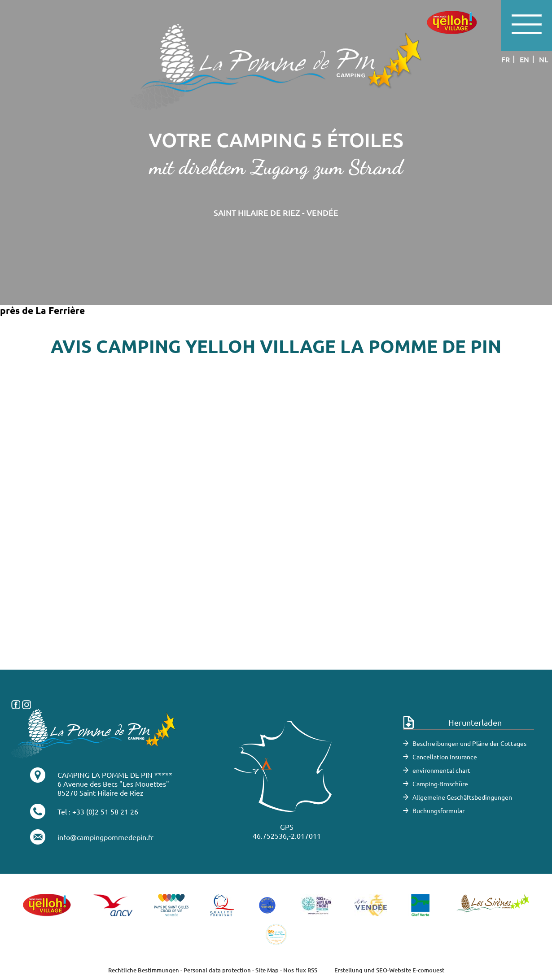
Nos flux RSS (300, 970)
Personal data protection (217, 970)
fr (506, 59)
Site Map (267, 970)
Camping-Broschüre (440, 784)
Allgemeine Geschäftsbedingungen (462, 797)
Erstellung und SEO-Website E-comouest (389, 970)
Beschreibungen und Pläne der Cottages (469, 743)
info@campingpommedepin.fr (105, 837)
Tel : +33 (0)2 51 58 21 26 (98, 811)
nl (544, 59)
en (524, 59)
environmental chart (441, 770)
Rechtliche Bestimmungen (144, 970)
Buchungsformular (438, 810)
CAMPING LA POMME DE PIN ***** (115, 775)
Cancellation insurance (445, 757)
